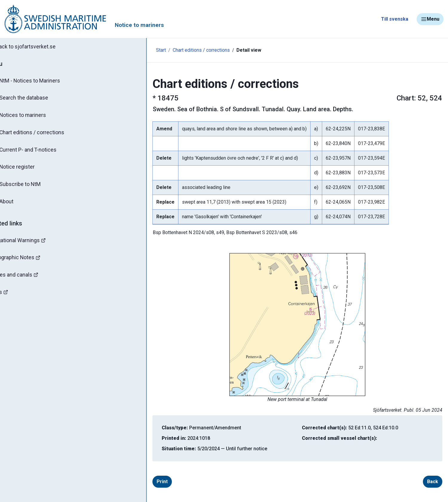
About (18, 205)
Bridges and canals (30, 279)
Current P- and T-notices (40, 152)
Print (145, 482)
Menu (430, 19)
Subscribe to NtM (32, 187)
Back (415, 482)
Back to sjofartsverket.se (39, 47)
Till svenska (395, 19)
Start (126, 50)
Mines (15, 297)
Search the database (35, 99)
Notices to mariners (34, 117)
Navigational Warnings (34, 244)
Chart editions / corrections (43, 134)
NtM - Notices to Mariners (41, 81)
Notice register (29, 170)
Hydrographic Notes (32, 261)
